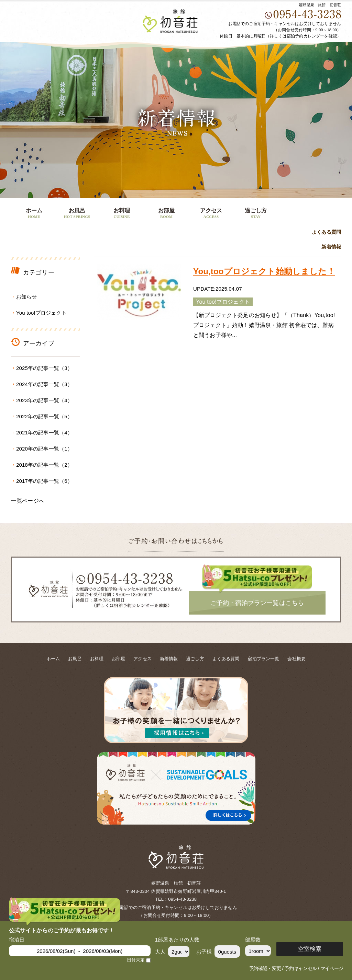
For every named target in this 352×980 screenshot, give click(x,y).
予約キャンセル (301, 969)
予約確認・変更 (265, 969)
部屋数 (253, 940)
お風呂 (77, 214)
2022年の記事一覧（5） (44, 416)
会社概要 (296, 659)
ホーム (34, 214)
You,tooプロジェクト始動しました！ (264, 271)
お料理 (122, 214)
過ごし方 (256, 214)
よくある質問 (326, 232)
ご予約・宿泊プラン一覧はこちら (257, 603)
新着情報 (331, 247)
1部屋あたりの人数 (177, 940)
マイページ (332, 969)
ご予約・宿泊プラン (309, 210)
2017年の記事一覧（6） (44, 481)
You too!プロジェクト (41, 313)
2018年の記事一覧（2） (44, 465)
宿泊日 (17, 940)
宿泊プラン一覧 (263, 659)
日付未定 (136, 960)
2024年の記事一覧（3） (44, 384)
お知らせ (27, 297)
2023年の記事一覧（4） (44, 400)
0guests (227, 952)
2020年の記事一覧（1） (44, 449)
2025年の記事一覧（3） (44, 368)
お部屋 (166, 214)
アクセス (211, 214)
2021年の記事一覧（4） (44, 433)
